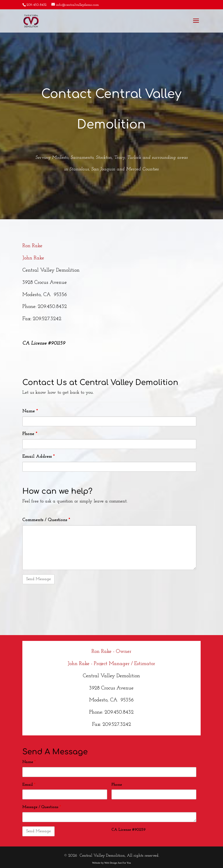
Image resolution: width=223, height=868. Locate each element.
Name (30, 411)
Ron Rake (32, 246)
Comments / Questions (46, 520)
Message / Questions (42, 807)
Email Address (38, 457)
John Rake (33, 258)
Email (29, 785)
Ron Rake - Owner (111, 652)
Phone (30, 434)
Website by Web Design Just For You (111, 863)
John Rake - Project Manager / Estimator (111, 664)
